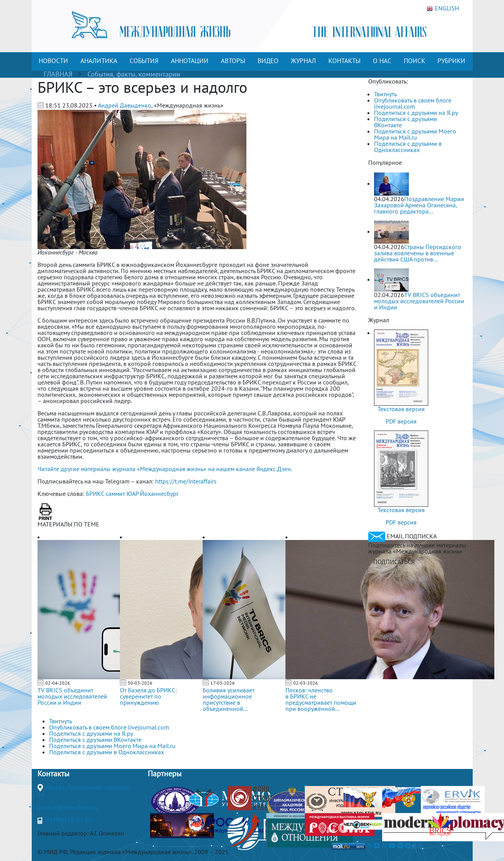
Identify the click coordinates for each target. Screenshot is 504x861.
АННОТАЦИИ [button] (190, 61)
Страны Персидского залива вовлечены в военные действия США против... (418, 253)
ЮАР (132, 494)
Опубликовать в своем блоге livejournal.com (413, 103)
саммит (115, 494)
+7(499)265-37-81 (68, 820)
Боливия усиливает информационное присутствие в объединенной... (229, 699)
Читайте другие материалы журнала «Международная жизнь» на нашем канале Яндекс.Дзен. (165, 469)
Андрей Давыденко (125, 105)
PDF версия (401, 421)
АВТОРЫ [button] (233, 61)
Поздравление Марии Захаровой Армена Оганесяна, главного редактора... (419, 205)
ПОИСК (414, 61)
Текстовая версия (401, 409)
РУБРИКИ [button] (451, 61)
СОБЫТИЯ (144, 61)
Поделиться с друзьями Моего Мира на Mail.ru (415, 134)
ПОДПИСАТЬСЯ (394, 562)
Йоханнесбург (159, 494)
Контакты (53, 774)
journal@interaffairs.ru (68, 807)
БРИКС (95, 494)
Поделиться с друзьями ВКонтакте (406, 122)
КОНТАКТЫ (344, 61)
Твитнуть (385, 94)
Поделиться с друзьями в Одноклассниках (408, 147)
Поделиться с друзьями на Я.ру (416, 113)
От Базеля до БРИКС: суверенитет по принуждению (148, 696)
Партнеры (165, 774)
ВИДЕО (268, 61)
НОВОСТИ (53, 61)
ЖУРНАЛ (303, 61)
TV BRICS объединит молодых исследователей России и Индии (72, 696)
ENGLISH (443, 9)
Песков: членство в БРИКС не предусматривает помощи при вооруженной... (321, 699)
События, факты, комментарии (134, 74)
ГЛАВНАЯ (58, 74)
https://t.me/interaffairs (186, 481)
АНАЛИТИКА (99, 61)
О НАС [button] (382, 61)
